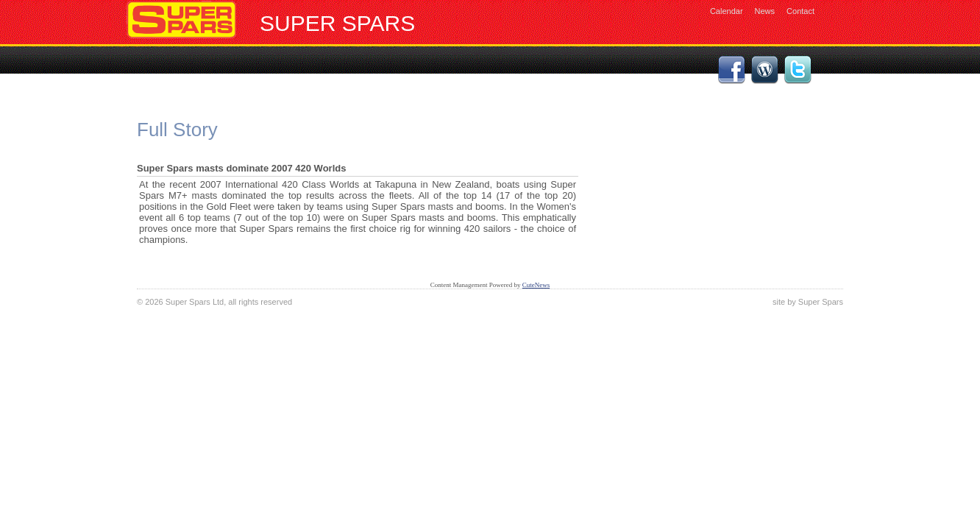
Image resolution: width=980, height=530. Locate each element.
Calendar (727, 11)
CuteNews (536, 285)
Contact (800, 11)
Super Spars (337, 23)
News (765, 11)
